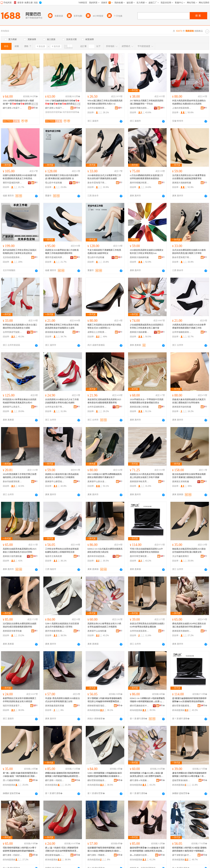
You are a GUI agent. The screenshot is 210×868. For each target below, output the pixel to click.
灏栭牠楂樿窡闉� (54, 112)
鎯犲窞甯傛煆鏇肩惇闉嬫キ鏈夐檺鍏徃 (97, 780)
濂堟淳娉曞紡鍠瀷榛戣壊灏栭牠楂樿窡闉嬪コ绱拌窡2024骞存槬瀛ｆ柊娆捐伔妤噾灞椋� (189, 775)
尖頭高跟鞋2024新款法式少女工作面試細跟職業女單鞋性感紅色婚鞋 (62, 401)
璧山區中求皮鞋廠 (54, 183)
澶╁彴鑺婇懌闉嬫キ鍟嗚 (12, 780)
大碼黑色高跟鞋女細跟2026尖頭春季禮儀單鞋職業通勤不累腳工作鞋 (189, 326)
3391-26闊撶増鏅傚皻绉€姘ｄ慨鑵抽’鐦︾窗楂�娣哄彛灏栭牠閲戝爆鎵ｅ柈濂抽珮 (20, 102)
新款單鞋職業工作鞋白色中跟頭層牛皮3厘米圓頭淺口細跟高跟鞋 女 (62, 177)
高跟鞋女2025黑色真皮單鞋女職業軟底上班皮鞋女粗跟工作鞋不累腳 (147, 476)
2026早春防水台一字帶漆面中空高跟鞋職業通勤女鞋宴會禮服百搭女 (147, 401)
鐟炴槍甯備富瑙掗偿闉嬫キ (97, 706)
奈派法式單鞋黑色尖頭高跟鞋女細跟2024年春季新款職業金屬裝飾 (147, 625)
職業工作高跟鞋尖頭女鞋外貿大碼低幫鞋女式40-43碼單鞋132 (104, 326)
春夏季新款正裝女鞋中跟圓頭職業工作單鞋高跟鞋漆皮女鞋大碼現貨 (20, 700)
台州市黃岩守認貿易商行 (12, 332)
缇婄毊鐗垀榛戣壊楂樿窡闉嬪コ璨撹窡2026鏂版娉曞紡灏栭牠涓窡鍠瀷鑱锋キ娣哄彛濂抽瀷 (104, 849)
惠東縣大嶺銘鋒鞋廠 (182, 183)
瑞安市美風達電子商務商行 (12, 706)
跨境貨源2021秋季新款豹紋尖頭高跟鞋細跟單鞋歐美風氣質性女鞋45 (20, 401)
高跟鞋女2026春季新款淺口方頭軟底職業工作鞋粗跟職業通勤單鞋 (62, 252)
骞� (35, 108)
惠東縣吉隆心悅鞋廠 (139, 407)
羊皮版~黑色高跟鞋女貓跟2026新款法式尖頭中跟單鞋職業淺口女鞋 (63, 700)
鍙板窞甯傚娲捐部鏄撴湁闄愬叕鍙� (182, 780)
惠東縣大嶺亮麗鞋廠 (12, 556)
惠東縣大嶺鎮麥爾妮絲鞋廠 (139, 332)
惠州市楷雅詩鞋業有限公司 (139, 183)
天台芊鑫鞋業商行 (181, 556)
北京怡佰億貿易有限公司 (12, 257)
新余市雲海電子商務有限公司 (97, 183)
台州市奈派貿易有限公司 (139, 631)
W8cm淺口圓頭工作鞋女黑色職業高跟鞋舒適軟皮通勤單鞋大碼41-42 (105, 102)
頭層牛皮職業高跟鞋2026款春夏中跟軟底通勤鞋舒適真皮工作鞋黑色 (20, 177)
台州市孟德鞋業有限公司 (97, 407)
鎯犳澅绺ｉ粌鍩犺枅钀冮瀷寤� (55, 780)
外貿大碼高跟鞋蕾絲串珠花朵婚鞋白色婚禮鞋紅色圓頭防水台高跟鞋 (189, 102)
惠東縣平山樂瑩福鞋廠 (55, 482)
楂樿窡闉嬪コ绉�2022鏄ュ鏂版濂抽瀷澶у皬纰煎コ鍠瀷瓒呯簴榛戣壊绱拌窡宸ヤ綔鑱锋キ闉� (146, 775)
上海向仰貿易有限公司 (182, 108)
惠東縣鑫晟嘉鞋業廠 (55, 706)
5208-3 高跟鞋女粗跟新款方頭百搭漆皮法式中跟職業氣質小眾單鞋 (62, 625)
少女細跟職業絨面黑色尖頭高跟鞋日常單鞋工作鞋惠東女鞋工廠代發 (147, 326)
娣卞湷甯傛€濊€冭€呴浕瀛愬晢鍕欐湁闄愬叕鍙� (182, 855)
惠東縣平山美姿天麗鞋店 (12, 407)
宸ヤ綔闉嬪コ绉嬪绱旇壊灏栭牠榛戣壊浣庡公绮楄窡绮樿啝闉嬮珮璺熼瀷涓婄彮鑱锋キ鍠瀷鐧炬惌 (105, 700)
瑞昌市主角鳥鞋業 (54, 556)
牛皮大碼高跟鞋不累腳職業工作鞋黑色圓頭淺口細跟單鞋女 (104, 252)
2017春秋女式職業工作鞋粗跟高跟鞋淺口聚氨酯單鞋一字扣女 (147, 102)
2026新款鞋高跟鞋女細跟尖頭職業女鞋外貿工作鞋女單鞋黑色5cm (147, 252)
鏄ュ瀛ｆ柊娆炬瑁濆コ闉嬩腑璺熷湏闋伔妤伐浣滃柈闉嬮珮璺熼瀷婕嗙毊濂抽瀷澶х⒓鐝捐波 (62, 849)
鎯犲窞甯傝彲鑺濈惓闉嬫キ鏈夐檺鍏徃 (182, 706)
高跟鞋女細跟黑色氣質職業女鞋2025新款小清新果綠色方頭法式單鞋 (20, 550)
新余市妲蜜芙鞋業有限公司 (12, 482)
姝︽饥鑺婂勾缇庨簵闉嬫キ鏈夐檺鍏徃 (139, 855)
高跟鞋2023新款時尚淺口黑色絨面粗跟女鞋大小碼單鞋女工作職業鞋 (62, 476)
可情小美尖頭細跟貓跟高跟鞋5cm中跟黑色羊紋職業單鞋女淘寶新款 (146, 550)
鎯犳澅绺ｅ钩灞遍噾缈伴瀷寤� (139, 780)
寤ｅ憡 (35, 104)
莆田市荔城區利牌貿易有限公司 (12, 183)
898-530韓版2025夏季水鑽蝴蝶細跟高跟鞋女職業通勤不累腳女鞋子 (105, 476)
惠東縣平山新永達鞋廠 (97, 482)
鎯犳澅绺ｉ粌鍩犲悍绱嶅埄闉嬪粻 (12, 855)
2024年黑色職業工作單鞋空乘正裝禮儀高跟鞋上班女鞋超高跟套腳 (20, 476)
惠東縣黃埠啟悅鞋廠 (182, 407)
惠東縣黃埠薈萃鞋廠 (12, 631)
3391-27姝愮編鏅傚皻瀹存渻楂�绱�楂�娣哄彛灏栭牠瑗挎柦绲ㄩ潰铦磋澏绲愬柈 (62, 102)
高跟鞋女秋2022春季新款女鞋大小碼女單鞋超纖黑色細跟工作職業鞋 (104, 625)
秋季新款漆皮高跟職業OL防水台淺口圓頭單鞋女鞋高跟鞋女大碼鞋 (20, 326)
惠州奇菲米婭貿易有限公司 (97, 556)
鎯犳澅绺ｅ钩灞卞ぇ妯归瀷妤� (12, 108)
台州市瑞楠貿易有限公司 (182, 332)
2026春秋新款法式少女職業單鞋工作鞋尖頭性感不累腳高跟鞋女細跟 (104, 177)
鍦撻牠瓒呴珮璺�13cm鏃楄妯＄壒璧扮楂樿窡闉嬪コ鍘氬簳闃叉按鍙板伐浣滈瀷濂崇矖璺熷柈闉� (147, 849)
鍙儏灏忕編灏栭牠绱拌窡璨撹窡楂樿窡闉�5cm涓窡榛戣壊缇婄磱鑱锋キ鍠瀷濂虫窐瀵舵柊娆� (189, 700)
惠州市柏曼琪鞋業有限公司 (55, 631)
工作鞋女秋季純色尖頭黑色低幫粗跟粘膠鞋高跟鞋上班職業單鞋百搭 (62, 550)
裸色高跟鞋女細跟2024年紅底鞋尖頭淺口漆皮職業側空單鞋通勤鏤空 (189, 625)
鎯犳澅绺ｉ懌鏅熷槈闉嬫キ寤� (97, 855)
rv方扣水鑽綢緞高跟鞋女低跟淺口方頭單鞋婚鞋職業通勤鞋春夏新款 (146, 177)
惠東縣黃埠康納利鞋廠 (182, 631)
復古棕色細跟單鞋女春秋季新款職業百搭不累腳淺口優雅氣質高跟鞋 (189, 476)
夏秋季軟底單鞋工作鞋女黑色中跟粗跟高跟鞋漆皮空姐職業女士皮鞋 (62, 326)
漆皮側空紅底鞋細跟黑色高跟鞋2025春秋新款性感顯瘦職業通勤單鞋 (104, 401)
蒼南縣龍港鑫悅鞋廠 (55, 332)
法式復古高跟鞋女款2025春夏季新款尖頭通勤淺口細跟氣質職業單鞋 (189, 177)
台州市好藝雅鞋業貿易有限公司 (97, 108)
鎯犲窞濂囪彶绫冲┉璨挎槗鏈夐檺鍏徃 (139, 706)
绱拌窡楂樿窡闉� (71, 112)
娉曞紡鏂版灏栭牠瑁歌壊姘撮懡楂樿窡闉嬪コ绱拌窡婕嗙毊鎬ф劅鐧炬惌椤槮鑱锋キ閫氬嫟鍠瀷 (63, 775)
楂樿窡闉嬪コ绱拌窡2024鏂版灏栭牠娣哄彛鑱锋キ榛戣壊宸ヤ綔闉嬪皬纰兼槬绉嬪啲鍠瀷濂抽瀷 (189, 849)
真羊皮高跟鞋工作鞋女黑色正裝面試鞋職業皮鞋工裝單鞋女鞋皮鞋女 (20, 252)
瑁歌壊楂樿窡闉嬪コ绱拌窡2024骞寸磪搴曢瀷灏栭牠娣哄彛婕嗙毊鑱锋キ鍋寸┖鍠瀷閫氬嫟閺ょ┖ (20, 849)
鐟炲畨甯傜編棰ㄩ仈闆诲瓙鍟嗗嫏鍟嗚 (55, 855)
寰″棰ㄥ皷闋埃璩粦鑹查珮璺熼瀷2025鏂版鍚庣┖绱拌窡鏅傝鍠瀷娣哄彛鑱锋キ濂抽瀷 (20, 775)
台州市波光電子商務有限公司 (55, 407)
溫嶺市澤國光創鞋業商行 (139, 108)
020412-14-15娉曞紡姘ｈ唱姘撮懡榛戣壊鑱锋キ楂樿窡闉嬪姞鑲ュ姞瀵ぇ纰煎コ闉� (147, 700)
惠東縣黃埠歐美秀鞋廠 (139, 482)
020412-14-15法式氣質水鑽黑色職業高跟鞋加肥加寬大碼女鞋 (105, 550)
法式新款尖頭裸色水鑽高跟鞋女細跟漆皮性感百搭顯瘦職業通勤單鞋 (20, 625)
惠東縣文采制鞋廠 (181, 482)
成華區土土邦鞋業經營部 (97, 332)
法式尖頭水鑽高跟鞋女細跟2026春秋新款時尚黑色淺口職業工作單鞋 (189, 252)
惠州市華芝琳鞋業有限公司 (139, 556)
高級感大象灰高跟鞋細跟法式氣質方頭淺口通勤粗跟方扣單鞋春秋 (189, 401)
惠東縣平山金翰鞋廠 (97, 631)
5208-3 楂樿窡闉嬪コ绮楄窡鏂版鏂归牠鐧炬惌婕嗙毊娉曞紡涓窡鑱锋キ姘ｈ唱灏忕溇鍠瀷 (105, 775)
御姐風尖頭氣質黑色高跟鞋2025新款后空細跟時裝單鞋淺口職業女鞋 (189, 550)
